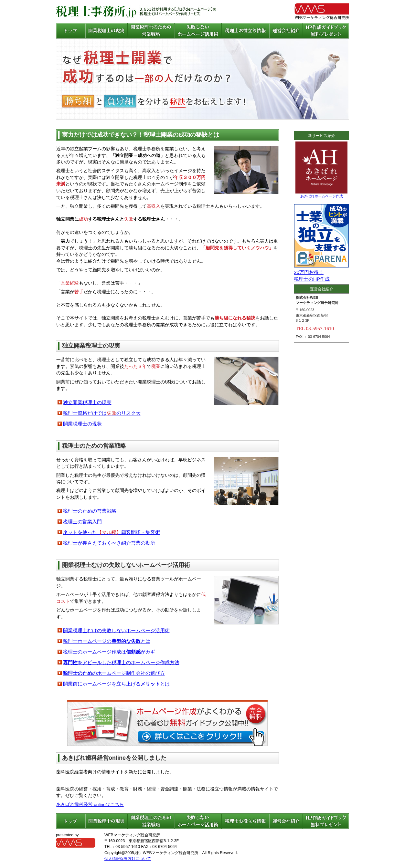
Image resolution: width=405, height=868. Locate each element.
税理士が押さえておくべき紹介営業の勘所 (109, 543)
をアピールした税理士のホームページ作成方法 (121, 662)
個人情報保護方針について (128, 859)
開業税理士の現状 (82, 424)
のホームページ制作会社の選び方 (114, 673)
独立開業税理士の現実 (87, 402)
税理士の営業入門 (82, 522)
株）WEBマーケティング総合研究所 (167, 853)
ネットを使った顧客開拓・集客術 (112, 532)
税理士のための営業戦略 (90, 511)
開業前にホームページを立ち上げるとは (116, 684)
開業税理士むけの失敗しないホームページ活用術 (116, 630)
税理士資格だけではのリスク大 (102, 413)
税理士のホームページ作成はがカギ (109, 652)
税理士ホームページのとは (107, 641)
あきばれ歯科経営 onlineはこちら (90, 805)
